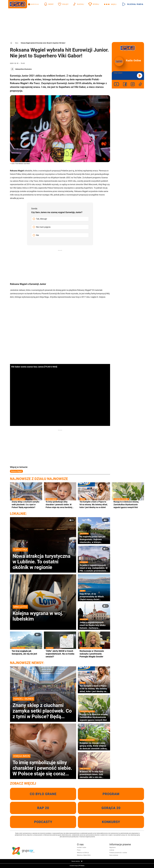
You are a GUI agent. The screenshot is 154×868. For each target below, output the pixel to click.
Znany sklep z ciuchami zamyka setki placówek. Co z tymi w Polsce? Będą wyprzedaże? (26, 504)
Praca (79, 850)
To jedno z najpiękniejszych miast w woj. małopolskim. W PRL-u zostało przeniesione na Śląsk (94, 568)
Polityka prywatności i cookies (118, 853)
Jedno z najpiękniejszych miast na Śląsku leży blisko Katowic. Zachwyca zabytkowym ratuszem (94, 625)
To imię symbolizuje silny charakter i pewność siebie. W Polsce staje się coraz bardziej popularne (60, 505)
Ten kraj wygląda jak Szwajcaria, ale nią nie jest (26, 652)
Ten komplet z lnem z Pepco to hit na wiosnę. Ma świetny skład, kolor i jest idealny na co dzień (94, 504)
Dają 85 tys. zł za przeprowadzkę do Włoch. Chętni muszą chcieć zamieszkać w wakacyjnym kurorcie (94, 597)
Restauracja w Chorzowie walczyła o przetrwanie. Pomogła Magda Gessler (94, 654)
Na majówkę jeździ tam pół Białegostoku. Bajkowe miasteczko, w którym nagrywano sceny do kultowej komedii (94, 539)
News (17, 43)
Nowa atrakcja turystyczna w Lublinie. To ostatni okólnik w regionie (43, 559)
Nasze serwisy (77, 861)
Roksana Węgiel (16, 471)
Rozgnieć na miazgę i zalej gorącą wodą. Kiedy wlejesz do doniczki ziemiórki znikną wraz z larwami (94, 746)
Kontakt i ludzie (82, 847)
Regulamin (113, 847)
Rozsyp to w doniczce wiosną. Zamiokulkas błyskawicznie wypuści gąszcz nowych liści (128, 504)
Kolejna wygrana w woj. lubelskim (43, 613)
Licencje (112, 850)
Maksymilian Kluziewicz (24, 69)
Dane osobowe (114, 855)
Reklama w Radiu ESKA (84, 855)
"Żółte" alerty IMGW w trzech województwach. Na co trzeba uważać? (60, 654)
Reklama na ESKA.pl (83, 853)
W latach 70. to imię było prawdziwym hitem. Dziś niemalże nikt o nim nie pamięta (94, 774)
